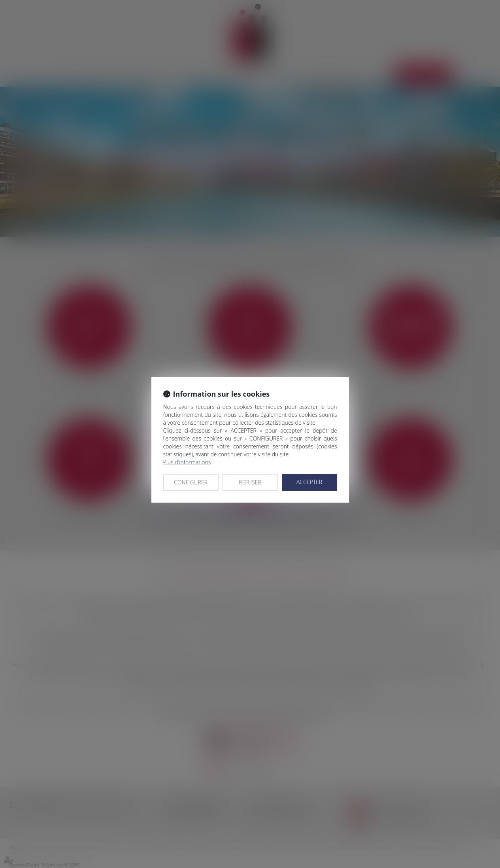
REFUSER (250, 482)
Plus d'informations (187, 462)
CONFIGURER (191, 482)
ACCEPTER (309, 482)
